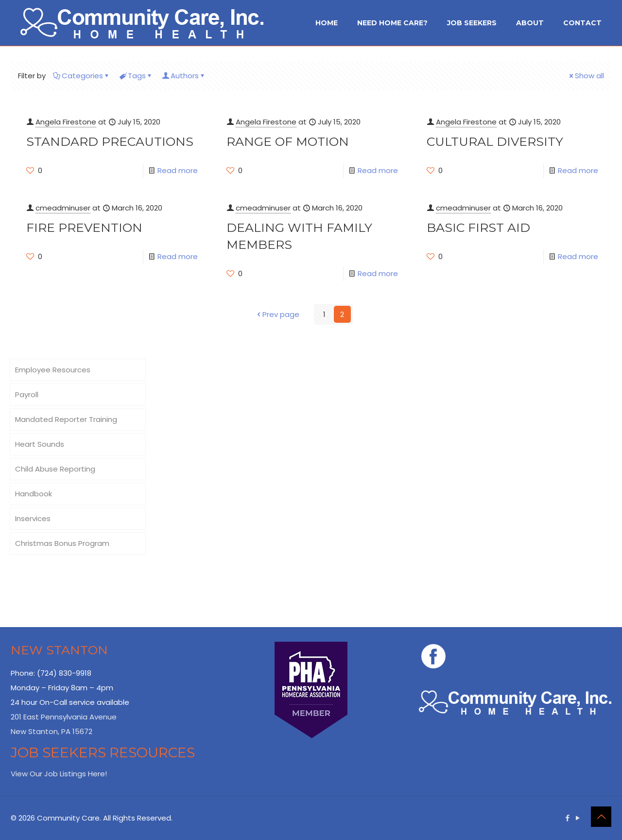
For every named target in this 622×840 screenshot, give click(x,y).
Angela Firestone (66, 122)
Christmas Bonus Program (62, 543)
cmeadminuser (63, 208)
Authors (184, 76)
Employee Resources (53, 370)
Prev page (277, 314)
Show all (586, 76)
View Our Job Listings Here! (59, 774)
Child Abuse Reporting (55, 469)
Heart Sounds (40, 444)
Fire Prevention (84, 227)
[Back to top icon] (601, 817)
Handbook (34, 494)
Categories (82, 76)
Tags (136, 76)
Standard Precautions (110, 141)
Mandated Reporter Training (66, 419)
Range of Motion (288, 141)
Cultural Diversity (495, 141)
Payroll (27, 394)
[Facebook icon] (567, 818)
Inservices (33, 518)
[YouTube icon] (578, 818)
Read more (178, 170)
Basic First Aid (478, 227)
